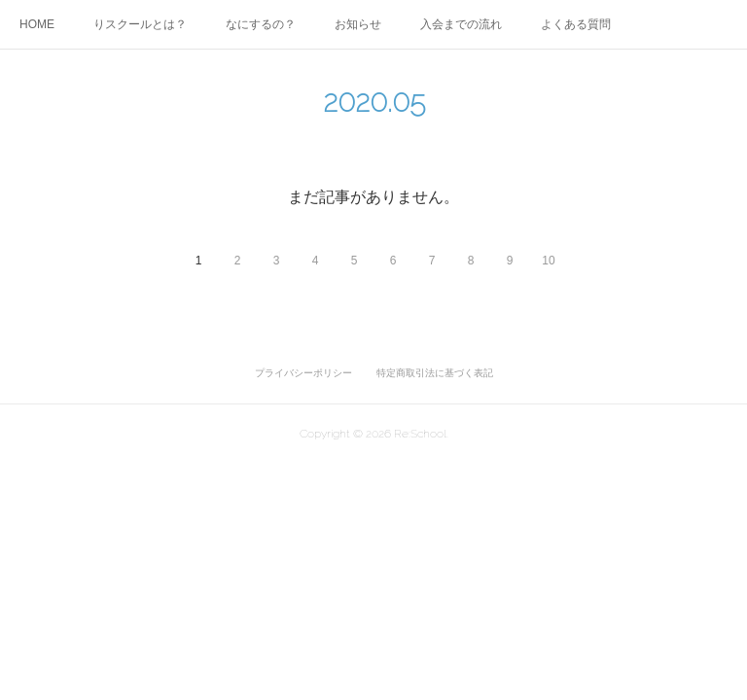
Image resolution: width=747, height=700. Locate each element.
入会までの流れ (461, 24)
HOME (37, 24)
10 (548, 261)
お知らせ (358, 24)
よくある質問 (576, 24)
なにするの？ (261, 24)
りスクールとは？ (140, 24)
